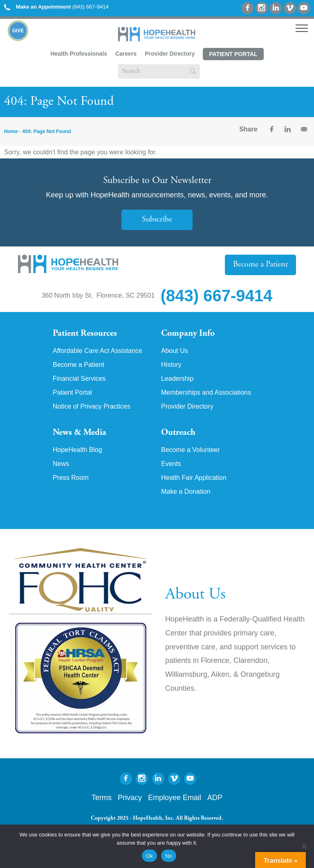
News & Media (80, 433)
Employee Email (175, 798)
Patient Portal (233, 54)
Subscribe (157, 220)
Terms (102, 798)
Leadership (177, 379)
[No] (304, 846)
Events (171, 464)
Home (11, 131)
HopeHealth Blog (77, 450)
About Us (175, 351)
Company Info (188, 334)
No (169, 856)
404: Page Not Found (46, 131)
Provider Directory (170, 54)
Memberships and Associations (206, 393)
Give (19, 31)
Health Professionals (79, 54)
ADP (215, 798)
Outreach (178, 433)
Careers (126, 54)
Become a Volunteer (191, 450)
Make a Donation (186, 492)
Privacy (130, 798)
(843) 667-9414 (56, 7)
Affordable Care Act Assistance (98, 351)
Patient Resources (85, 334)
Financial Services (79, 379)
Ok (149, 856)
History (171, 365)
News (61, 464)
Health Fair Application (194, 478)
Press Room (71, 478)
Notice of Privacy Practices (92, 407)
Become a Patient (260, 265)
